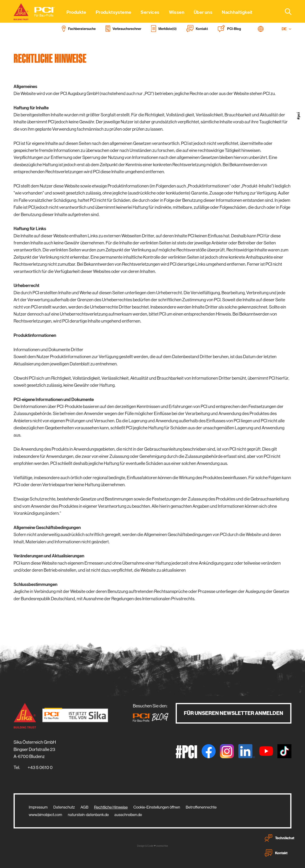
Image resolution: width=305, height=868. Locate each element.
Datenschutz (64, 807)
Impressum (38, 807)
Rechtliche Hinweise (111, 807)
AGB (84, 807)
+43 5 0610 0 (40, 767)
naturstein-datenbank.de (88, 815)
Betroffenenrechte (201, 807)
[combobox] (285, 11)
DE (287, 29)
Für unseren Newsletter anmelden (234, 713)
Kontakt (276, 853)
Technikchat (280, 838)
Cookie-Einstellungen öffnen (157, 807)
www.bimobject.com (45, 815)
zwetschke (162, 846)
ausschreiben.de (128, 815)
